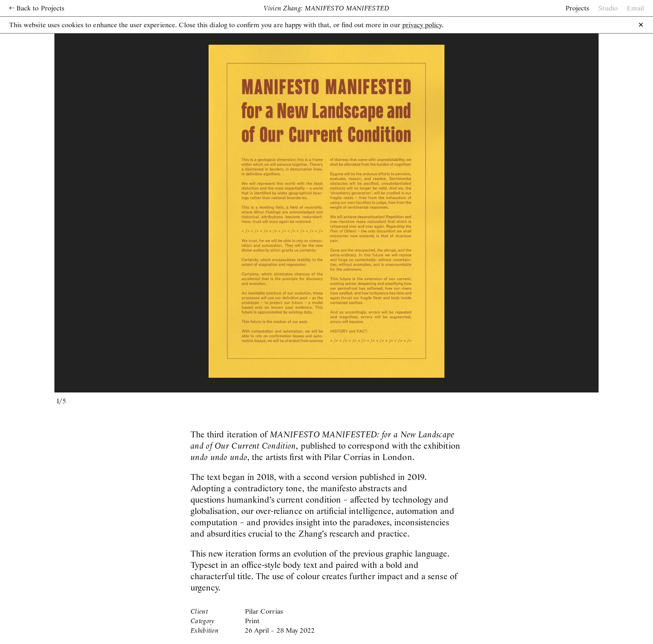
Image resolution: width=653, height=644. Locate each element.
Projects (577, 9)
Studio (608, 9)
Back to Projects (37, 9)
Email (635, 9)
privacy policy (422, 25)
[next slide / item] (463, 211)
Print (252, 621)
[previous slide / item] (190, 211)
